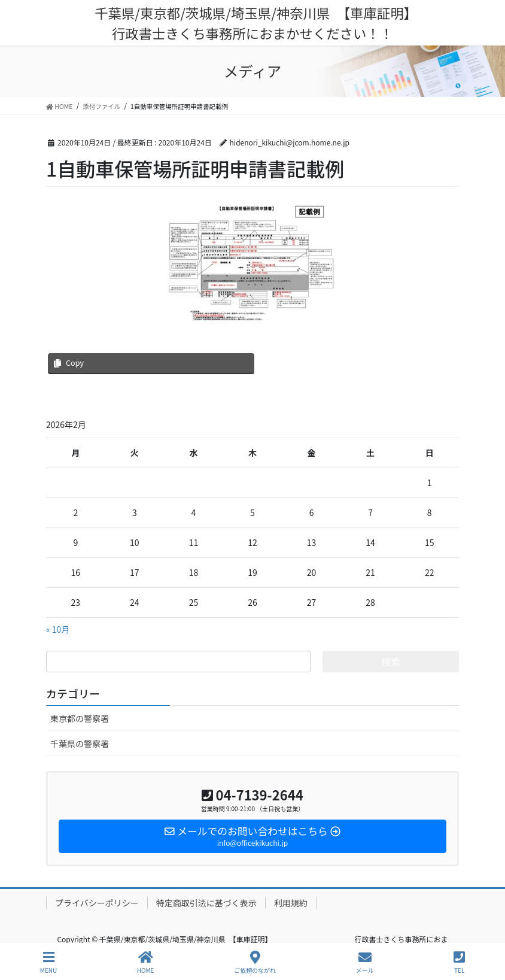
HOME (146, 962)
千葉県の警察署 (80, 744)
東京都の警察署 (80, 718)
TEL (459, 962)
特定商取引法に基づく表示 (206, 903)
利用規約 (291, 903)
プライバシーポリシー (97, 903)
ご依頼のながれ (255, 962)
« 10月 (58, 629)
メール (365, 962)
